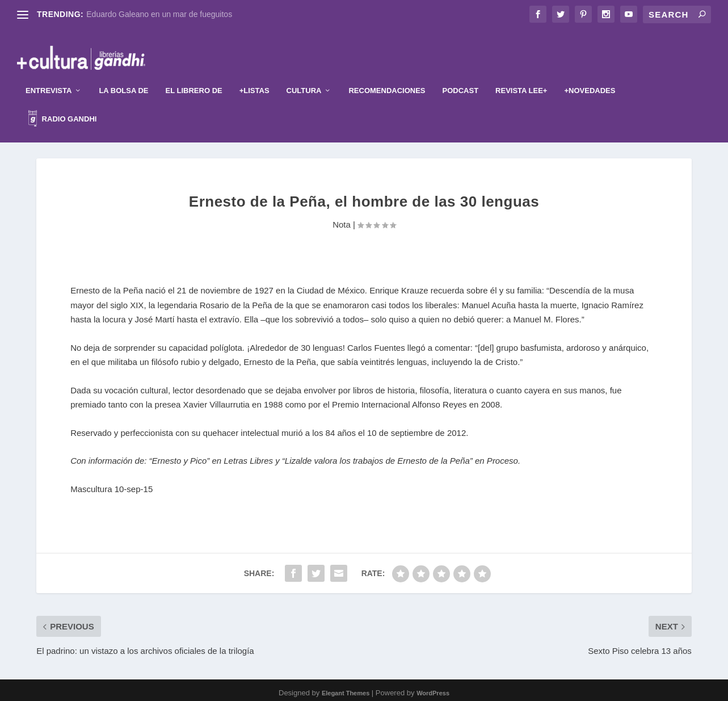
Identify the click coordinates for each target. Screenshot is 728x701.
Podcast (461, 79)
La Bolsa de (123, 79)
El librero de (194, 79)
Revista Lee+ (521, 79)
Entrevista (49, 79)
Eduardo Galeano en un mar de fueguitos (159, 14)
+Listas (254, 79)
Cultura (304, 79)
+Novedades (590, 79)
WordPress (433, 688)
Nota (342, 219)
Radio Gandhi (62, 108)
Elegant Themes (346, 688)
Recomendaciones (387, 79)
